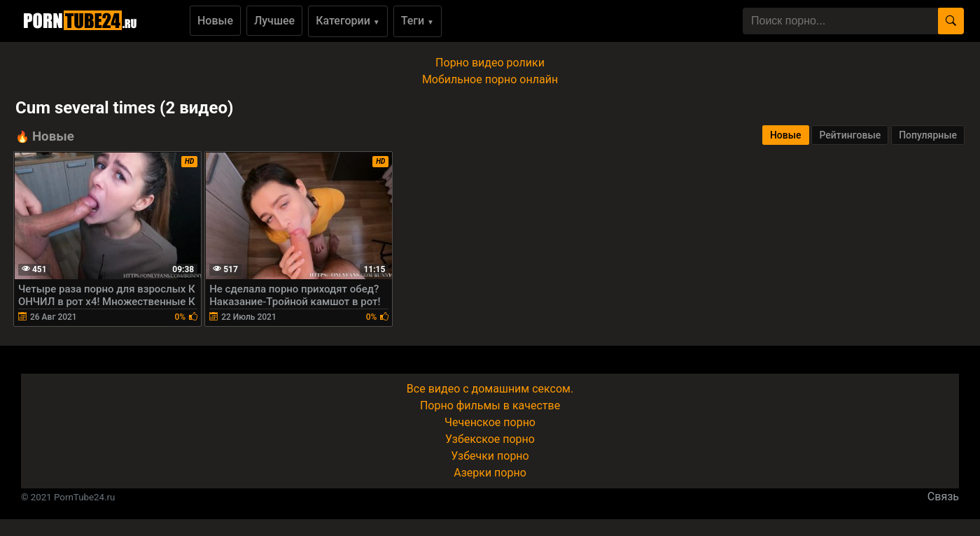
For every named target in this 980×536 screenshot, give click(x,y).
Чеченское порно (490, 422)
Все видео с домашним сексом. (490, 389)
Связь (943, 496)
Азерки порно (490, 473)
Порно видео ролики (490, 63)
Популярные (928, 135)
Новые (215, 21)
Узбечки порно (490, 456)
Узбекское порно (490, 439)
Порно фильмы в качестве (490, 405)
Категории (348, 21)
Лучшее (274, 21)
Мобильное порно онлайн (490, 79)
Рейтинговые (850, 135)
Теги (418, 21)
